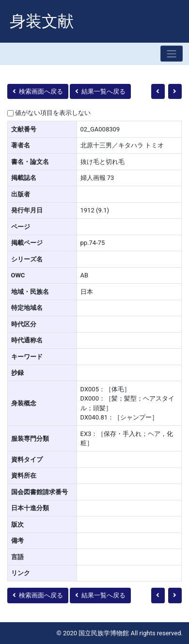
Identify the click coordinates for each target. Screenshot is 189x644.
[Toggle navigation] (172, 54)
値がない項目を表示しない (53, 113)
